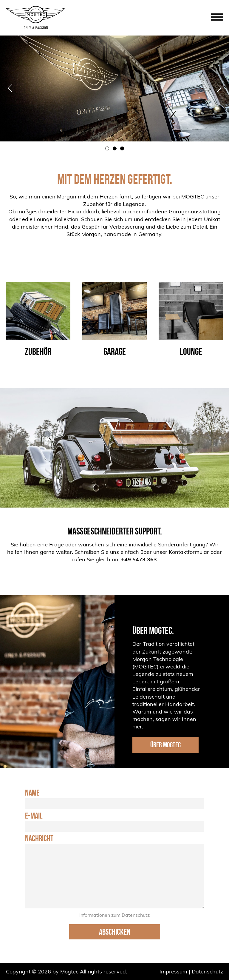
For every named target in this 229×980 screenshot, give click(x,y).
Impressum (173, 971)
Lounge (191, 351)
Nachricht (39, 839)
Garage (115, 351)
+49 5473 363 (139, 559)
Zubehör (38, 351)
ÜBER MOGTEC (165, 745)
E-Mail (34, 816)
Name (32, 793)
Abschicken (115, 932)
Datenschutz (136, 915)
